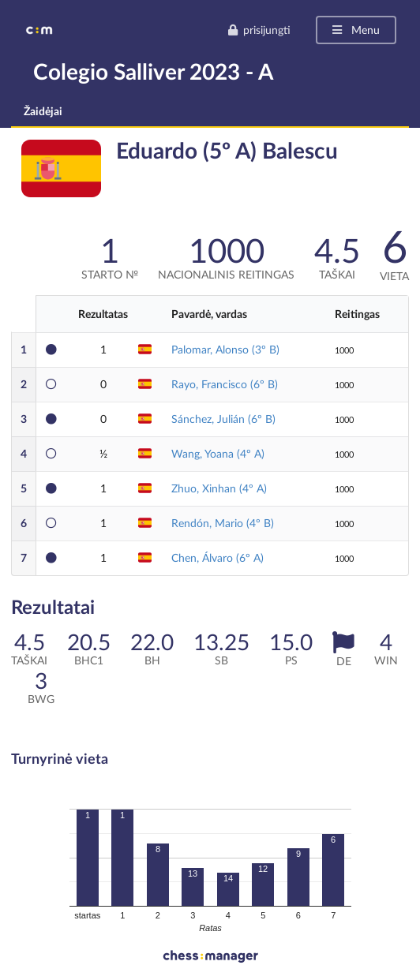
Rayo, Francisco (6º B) (225, 384)
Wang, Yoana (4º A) (218, 453)
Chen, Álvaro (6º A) (217, 557)
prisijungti (259, 30)
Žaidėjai (43, 111)
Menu (355, 30)
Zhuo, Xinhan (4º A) (219, 488)
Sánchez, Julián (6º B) (223, 419)
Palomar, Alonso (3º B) (225, 349)
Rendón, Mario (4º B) (223, 523)
